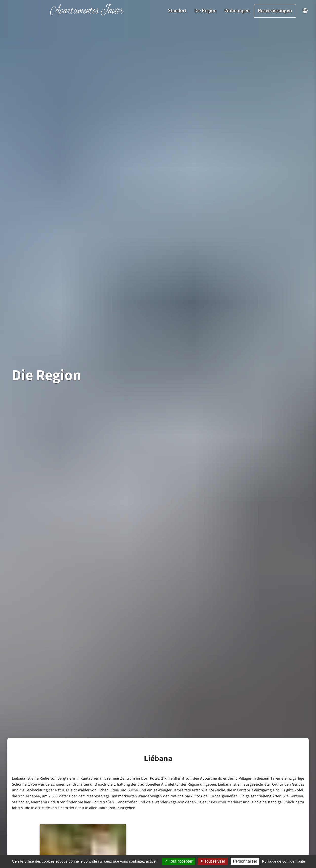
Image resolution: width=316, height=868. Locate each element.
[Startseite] (87, 15)
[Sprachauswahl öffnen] (305, 11)
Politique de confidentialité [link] (284, 861)
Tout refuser (213, 861)
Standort (177, 11)
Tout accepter (178, 861)
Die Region (205, 11)
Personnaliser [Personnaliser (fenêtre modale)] (245, 861)
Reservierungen (275, 11)
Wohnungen (237, 11)
